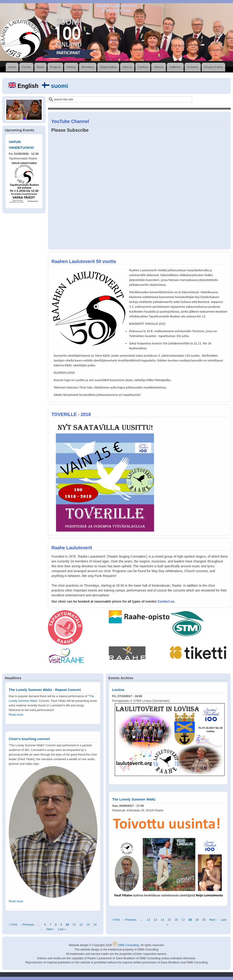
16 (176, 920)
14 (95, 925)
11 (74, 925)
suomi (55, 86)
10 (67, 925)
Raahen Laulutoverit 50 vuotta (84, 261)
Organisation (108, 67)
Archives (193, 67)
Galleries (175, 67)
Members (88, 67)
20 (204, 920)
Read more (16, 715)
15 (169, 920)
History (71, 67)
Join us (127, 67)
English (24, 86)
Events (27, 67)
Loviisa (118, 690)
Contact (143, 67)
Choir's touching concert (29, 739)
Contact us (166, 601)
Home (12, 67)
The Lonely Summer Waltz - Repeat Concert (45, 690)
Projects (55, 67)
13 (88, 925)
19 (197, 920)
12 (81, 925)
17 (183, 920)
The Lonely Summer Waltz (134, 799)
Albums (159, 67)
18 (190, 920)
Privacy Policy (214, 67)
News (40, 67)
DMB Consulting (126, 945)
